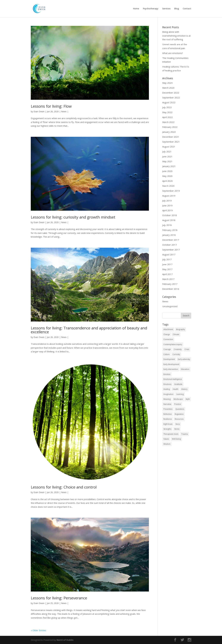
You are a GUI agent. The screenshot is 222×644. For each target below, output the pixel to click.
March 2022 (168, 122)
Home (136, 9)
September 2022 (171, 98)
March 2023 (168, 88)
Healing (167, 389)
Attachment (168, 329)
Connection (168, 339)
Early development (171, 364)
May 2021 (167, 161)
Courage (167, 349)
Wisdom (167, 444)
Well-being (176, 439)
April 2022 (167, 117)
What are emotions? (173, 53)
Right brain (168, 424)
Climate (176, 334)
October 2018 (170, 215)
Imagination (168, 394)
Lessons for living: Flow (51, 106)
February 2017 (170, 284)
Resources (179, 419)
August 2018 (169, 220)
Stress (177, 429)
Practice (178, 404)
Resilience (168, 419)
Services (166, 9)
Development (169, 359)
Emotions (167, 384)
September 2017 (171, 250)
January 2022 (169, 132)
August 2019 (169, 196)
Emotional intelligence (173, 379)
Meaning (167, 399)
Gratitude (178, 384)
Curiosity (176, 354)
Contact (187, 9)
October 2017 (170, 245)
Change (167, 334)
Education (185, 369)
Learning (180, 394)
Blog (177, 9)
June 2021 (167, 156)
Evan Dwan (39, 111)
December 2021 (171, 137)
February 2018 (170, 230)
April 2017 (167, 274)
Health (176, 389)
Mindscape (178, 399)
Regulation (179, 414)
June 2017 (167, 264)
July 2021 (167, 151)
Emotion (167, 374)
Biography (180, 329)
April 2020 (167, 181)
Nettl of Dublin (65, 640)
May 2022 (167, 112)
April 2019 (167, 210)
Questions (180, 409)
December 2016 (171, 289)
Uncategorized (170, 306)
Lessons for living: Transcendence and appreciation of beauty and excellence (89, 330)
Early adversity (184, 359)
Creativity (178, 349)
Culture (166, 354)
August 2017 (169, 255)
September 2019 (171, 191)
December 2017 (171, 240)
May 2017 (167, 269)
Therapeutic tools (171, 434)
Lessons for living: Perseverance (59, 598)
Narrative (167, 404)
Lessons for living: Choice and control (64, 487)
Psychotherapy (151, 9)
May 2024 (167, 83)
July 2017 (167, 259)
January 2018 (169, 235)
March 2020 (168, 186)
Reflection (168, 414)
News (64, 111)
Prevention (168, 409)
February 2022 (170, 127)
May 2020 (167, 176)
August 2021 (169, 147)
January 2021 (169, 166)
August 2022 (169, 102)
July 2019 (167, 201)
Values (166, 439)
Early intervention (171, 369)
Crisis (187, 349)
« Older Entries (38, 630)
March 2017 (168, 279)
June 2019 (167, 205)
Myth (188, 399)
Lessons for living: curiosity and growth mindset (73, 217)
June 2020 (167, 171)
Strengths (167, 429)
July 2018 (167, 225)
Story (178, 424)
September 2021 (171, 142)
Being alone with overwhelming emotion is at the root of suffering (176, 36)
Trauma (185, 434)
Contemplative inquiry (173, 344)
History (184, 389)
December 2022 (171, 93)
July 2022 (167, 107)
